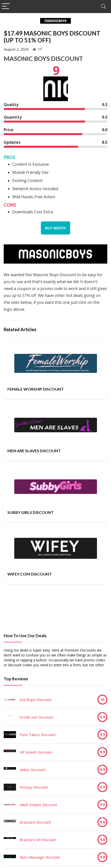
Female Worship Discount (36, 389)
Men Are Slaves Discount (34, 451)
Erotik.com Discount (36, 717)
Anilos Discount (32, 770)
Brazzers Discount (35, 822)
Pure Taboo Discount (38, 735)
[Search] (103, 7)
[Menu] (6, 7)
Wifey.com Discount (30, 574)
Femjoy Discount (34, 787)
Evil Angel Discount (36, 700)
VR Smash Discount (36, 752)
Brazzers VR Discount (38, 840)
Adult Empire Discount (38, 805)
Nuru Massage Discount (40, 857)
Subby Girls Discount (31, 512)
